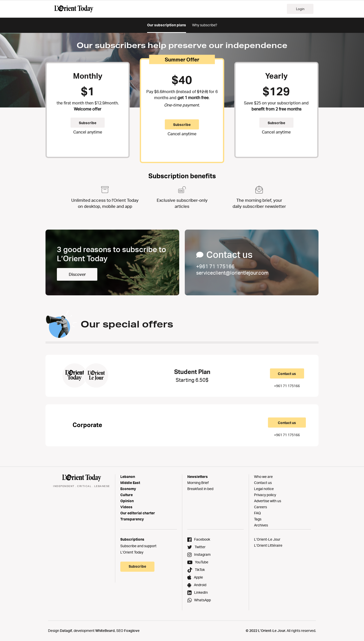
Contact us (287, 374)
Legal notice (264, 489)
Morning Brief (198, 483)
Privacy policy (265, 495)
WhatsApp (202, 600)
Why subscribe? (205, 25)
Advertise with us (268, 501)
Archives (261, 525)
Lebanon (128, 477)
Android (200, 585)
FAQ (257, 513)
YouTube (202, 562)
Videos (126, 507)
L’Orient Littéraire (268, 545)
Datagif (66, 631)
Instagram (202, 554)
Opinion (127, 501)
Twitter (200, 547)
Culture (127, 495)
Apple (198, 577)
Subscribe (88, 123)
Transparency (132, 519)
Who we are (263, 477)
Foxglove (132, 631)
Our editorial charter (138, 513)
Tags (258, 519)
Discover (77, 274)
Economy (128, 489)
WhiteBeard (105, 631)
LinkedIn (201, 592)
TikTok (200, 570)
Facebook (202, 539)
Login (300, 9)
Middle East (130, 483)
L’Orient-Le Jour (267, 539)
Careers (260, 507)
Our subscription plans (167, 25)
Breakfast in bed (200, 489)
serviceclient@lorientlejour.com (232, 273)
